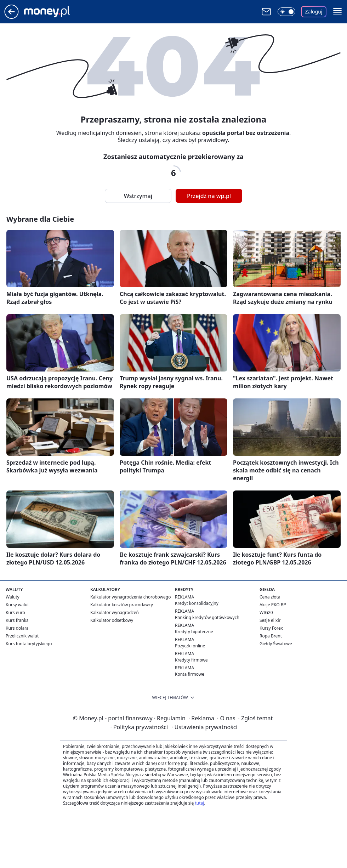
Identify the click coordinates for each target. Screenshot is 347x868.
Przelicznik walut (22, 636)
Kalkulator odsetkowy (112, 620)
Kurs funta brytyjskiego (29, 644)
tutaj (199, 803)
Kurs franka (17, 620)
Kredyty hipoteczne (194, 632)
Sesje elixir (270, 620)
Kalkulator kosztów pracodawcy (122, 605)
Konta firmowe (190, 674)
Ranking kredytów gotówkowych (207, 617)
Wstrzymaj (138, 196)
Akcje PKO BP (273, 605)
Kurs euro (15, 612)
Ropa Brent (271, 636)
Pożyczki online (190, 646)
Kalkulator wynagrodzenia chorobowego (130, 597)
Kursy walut (17, 605)
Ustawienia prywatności (204, 727)
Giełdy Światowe (276, 644)
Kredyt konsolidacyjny (197, 603)
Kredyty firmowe (191, 660)
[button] (337, 12)
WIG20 (266, 612)
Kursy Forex (271, 628)
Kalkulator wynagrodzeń (115, 612)
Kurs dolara (17, 628)
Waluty (13, 597)
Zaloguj (314, 12)
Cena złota (270, 597)
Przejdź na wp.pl (209, 196)
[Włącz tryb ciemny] (286, 12)
